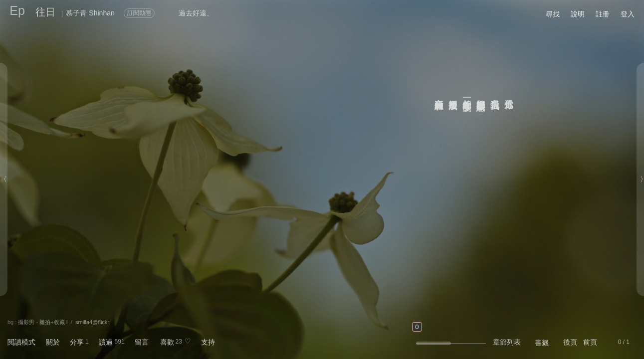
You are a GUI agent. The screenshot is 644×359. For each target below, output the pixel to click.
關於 (53, 342)
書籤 (542, 343)
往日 (45, 12)
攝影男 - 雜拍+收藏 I (43, 322)
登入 (628, 14)
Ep (17, 10)
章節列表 (507, 342)
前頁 (590, 342)
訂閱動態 (139, 13)
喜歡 (167, 342)
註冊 (603, 14)
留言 (142, 342)
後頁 (570, 342)
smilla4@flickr (92, 322)
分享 (77, 342)
